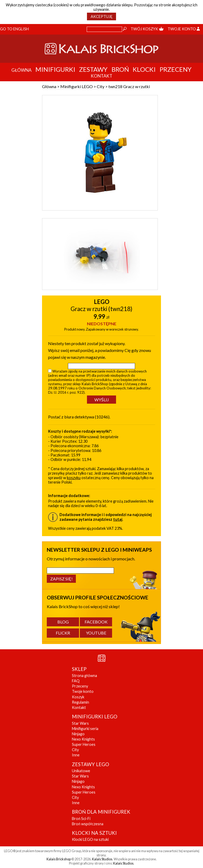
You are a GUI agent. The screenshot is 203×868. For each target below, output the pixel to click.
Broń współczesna (88, 824)
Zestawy (93, 69)
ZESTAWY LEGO (91, 764)
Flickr (63, 633)
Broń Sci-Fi (81, 819)
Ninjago (78, 734)
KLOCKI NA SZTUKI (94, 833)
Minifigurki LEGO (77, 86)
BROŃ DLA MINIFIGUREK (101, 812)
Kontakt (79, 707)
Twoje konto (184, 29)
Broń (120, 69)
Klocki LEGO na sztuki (90, 839)
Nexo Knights (83, 739)
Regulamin (80, 702)
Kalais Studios (102, 859)
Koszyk (78, 697)
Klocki (144, 69)
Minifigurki (55, 69)
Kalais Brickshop (59, 859)
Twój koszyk (147, 29)
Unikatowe (81, 771)
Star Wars (80, 723)
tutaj (118, 519)
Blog (63, 622)
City (101, 86)
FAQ (76, 681)
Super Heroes (84, 744)
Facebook (96, 622)
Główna (49, 86)
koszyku (74, 478)
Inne (76, 755)
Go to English (14, 29)
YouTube (96, 633)
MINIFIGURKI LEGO (95, 717)
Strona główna (84, 676)
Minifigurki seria (85, 729)
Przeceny (176, 69)
